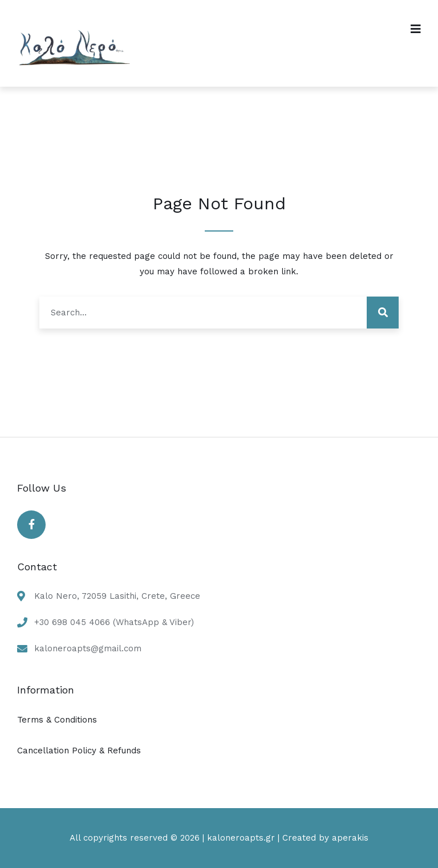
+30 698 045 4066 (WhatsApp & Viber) (114, 622)
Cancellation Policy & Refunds (79, 751)
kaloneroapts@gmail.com (88, 648)
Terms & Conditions (57, 720)
